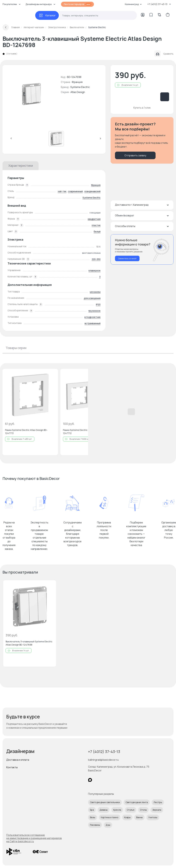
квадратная (94, 219)
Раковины (95, 825)
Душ (108, 825)
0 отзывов (12, 54)
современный (75, 191)
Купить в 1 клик (142, 108)
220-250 (96, 259)
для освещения (92, 298)
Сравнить (164, 54)
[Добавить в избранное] (53, 374)
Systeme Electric (80, 87)
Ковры (127, 817)
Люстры (158, 802)
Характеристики (21, 166)
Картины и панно (110, 817)
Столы (143, 810)
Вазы (93, 817)
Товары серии (16, 348)
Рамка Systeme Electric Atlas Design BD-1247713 (26, 432)
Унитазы (153, 817)
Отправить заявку (135, 155)
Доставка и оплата (18, 760)
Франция (96, 185)
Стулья (131, 810)
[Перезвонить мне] (142, 249)
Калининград (133, 4)
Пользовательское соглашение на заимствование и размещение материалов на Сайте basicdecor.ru (34, 838)
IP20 (98, 304)
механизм (95, 292)
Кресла (117, 810)
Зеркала (157, 810)
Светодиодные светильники (105, 802)
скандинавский (92, 191)
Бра (92, 810)
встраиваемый (93, 323)
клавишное (95, 271)
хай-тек (62, 191)
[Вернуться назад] (6, 27)
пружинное (94, 311)
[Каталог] (47, 15)
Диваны (104, 810)
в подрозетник (92, 317)
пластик (96, 225)
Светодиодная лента (137, 802)
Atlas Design (78, 92)
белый (97, 232)
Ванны (139, 817)
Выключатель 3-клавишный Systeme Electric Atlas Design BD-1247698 (29, 643)
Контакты (12, 767)
